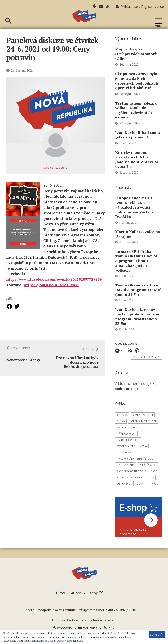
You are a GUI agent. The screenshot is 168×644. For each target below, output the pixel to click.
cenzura (122, 423)
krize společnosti (128, 435)
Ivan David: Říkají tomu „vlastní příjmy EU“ (138, 143)
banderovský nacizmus (131, 479)
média (143, 454)
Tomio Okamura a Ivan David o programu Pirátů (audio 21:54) (138, 297)
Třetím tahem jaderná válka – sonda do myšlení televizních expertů (136, 118)
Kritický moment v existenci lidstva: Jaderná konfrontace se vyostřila (137, 167)
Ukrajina (142, 491)
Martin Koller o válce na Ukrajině (138, 242)
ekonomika (124, 460)
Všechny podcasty (146, 364)
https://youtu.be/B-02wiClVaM (51, 292)
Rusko (121, 429)
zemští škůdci (148, 473)
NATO (154, 479)
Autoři (76, 601)
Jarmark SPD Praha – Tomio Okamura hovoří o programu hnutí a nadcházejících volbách (137, 268)
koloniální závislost (143, 429)
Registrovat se (153, 7)
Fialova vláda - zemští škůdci (135, 466)
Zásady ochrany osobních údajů (66, 641)
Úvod (60, 601)
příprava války (126, 441)
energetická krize (128, 448)
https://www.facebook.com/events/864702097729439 (54, 287)
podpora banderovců (131, 485)
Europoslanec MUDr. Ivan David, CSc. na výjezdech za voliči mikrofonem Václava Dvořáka (135, 215)
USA (152, 485)
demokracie (124, 491)
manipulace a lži (143, 423)
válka (156, 491)
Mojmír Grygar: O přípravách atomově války (136, 61)
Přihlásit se (129, 7)
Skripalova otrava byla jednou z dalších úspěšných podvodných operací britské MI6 (137, 88)
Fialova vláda (126, 473)
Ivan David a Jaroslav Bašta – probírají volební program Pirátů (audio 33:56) (138, 324)
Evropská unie (126, 454)
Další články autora (55, 175)
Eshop (95, 601)
